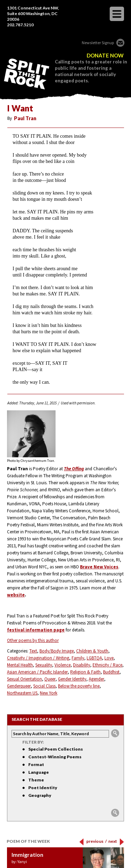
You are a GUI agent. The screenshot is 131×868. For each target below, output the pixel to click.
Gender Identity (72, 679)
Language (39, 772)
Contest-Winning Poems (55, 757)
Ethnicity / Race (107, 665)
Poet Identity (43, 788)
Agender (96, 679)
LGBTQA (94, 658)
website (16, 595)
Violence (63, 665)
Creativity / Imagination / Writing (38, 658)
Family (78, 658)
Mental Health (20, 665)
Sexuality (44, 665)
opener (117, 14)
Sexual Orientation (24, 679)
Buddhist (111, 672)
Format (36, 764)
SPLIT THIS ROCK (27, 74)
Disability (82, 665)
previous (97, 841)
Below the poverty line (79, 686)
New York (49, 693)
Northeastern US (22, 693)
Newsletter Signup (98, 43)
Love (109, 658)
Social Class (44, 686)
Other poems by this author (33, 640)
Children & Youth (92, 651)
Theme (36, 780)
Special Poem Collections (56, 749)
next (113, 841)
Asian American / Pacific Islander (37, 672)
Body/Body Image (57, 651)
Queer (50, 679)
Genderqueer (19, 686)
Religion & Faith (85, 672)
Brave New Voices (99, 567)
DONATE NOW (105, 56)
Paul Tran (25, 118)
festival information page (36, 630)
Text (33, 651)
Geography (40, 795)
